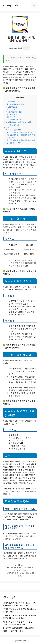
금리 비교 (12, 109)
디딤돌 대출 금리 (12, 107)
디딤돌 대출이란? (12, 102)
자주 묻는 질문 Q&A (13, 130)
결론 (7, 127)
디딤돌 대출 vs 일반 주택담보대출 (18, 122)
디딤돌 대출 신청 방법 (13, 120)
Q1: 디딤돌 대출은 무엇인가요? (20, 132)
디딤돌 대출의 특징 (16, 104)
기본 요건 (12, 114)
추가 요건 (12, 117)
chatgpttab (11, 5)
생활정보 (20, 565)
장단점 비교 (13, 125)
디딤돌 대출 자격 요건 (13, 112)
